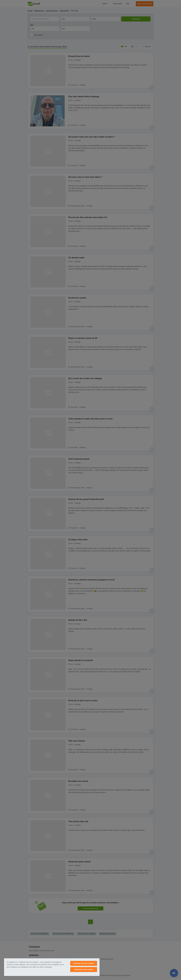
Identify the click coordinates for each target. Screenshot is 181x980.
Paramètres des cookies (84, 970)
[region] (52, 967)
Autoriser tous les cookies (84, 963)
